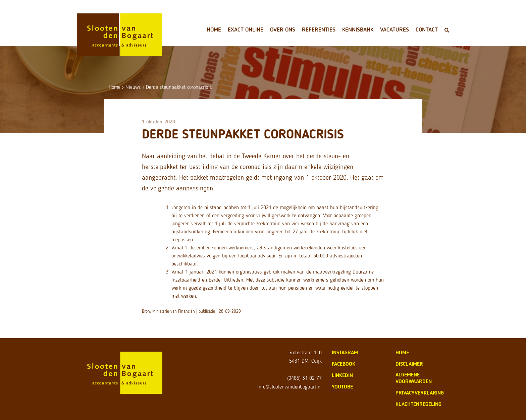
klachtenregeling (418, 404)
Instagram (345, 352)
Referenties (319, 29)
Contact (427, 29)
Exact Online (246, 29)
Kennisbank (358, 29)
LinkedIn (342, 375)
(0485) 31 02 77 (304, 378)
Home (214, 29)
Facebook (344, 364)
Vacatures (394, 29)
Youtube (342, 387)
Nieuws (133, 87)
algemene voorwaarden (414, 378)
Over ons (283, 29)
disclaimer (409, 364)
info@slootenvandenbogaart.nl (290, 387)
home (402, 352)
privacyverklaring (420, 393)
